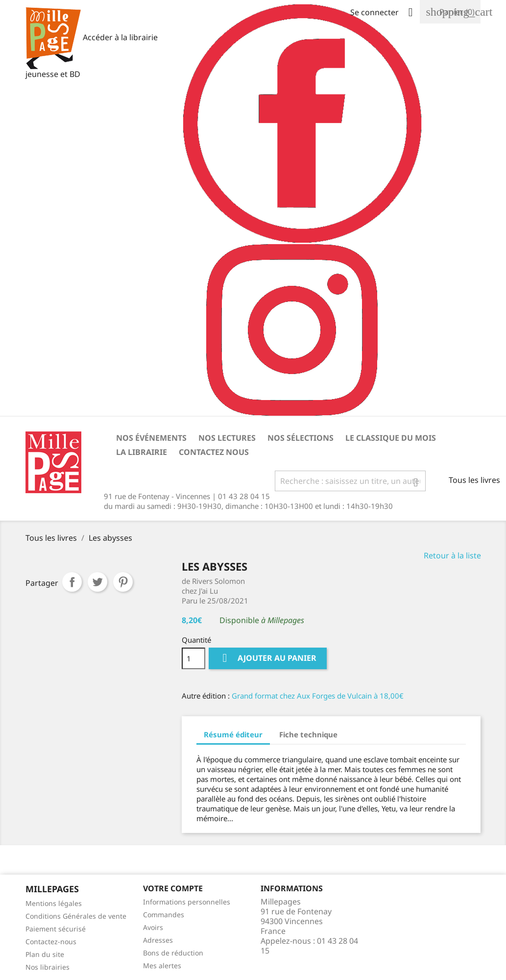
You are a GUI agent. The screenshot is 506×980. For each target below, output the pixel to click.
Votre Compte (173, 888)
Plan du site (45, 954)
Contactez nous (214, 452)
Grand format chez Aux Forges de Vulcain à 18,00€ (318, 696)
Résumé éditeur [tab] (233, 734)
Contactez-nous (51, 942)
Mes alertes (162, 966)
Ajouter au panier (268, 658)
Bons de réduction (173, 953)
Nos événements (151, 438)
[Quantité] (193, 658)
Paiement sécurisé (56, 929)
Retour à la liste (452, 555)
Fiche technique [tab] (308, 734)
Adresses (158, 940)
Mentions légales (54, 903)
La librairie (142, 452)
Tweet (97, 582)
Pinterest (123, 582)
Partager (72, 582)
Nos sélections (301, 438)
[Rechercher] (350, 481)
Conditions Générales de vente (76, 916)
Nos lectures (227, 438)
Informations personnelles (187, 902)
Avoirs (153, 927)
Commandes (164, 915)
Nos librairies (48, 967)
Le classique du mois (391, 438)
